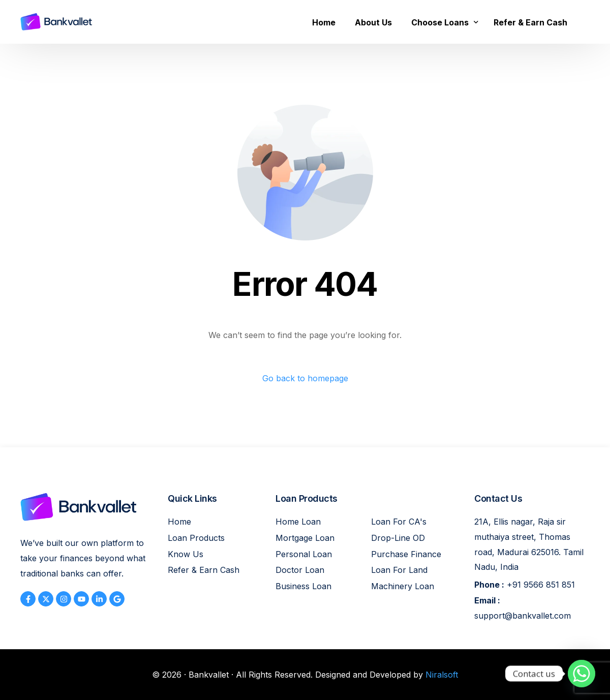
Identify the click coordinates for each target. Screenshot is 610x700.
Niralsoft (442, 675)
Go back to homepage (305, 378)
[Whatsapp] (582, 674)
